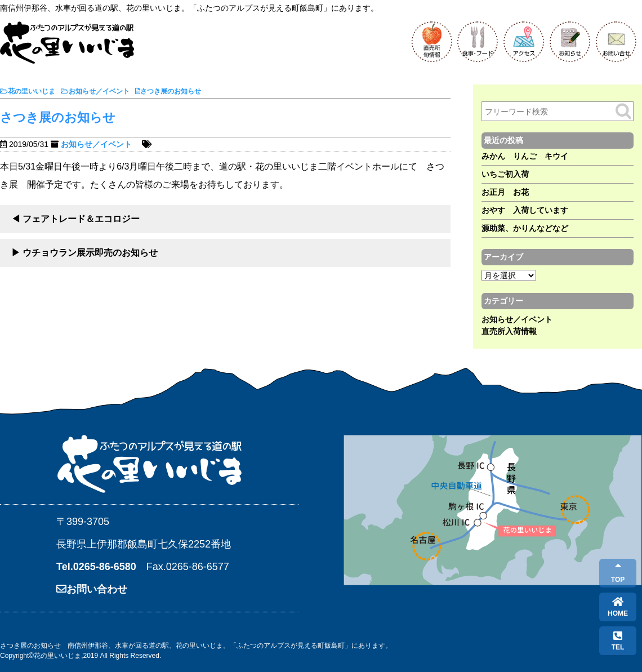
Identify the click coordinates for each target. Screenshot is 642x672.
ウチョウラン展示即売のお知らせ (90, 253)
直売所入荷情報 (509, 331)
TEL (618, 641)
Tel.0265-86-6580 (96, 567)
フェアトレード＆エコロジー (81, 219)
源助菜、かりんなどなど (525, 228)
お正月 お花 (505, 192)
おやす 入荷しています (525, 210)
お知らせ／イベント (96, 144)
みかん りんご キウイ (525, 156)
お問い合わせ (92, 589)
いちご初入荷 (505, 174)
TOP (618, 573)
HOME (618, 607)
